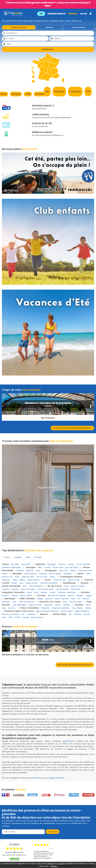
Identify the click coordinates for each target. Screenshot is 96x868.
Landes (71, 564)
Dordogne (52, 564)
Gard (36, 592)
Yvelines (5, 589)
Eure (25, 586)
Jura (21, 583)
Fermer (54, 866)
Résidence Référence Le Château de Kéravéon (25, 655)
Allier (40, 567)
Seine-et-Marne (78, 586)
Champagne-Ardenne (71, 577)
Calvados (20, 570)
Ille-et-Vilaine (55, 574)
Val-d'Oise (75, 589)
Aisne (88, 605)
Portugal (40, 94)
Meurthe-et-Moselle (57, 595)
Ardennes (6, 580)
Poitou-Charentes (29, 608)
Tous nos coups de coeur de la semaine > (72, 428)
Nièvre (73, 570)
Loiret (52, 577)
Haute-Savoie (37, 617)
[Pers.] (50, 44)
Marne (22, 580)
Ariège (40, 599)
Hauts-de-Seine (28, 589)
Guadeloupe (69, 583)
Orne (38, 570)
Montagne (59, 91)
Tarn (14, 602)
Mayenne (48, 605)
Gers (73, 599)
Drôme (87, 614)
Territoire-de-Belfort (49, 583)
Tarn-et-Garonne (27, 602)
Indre (17, 577)
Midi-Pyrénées (27, 599)
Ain (70, 614)
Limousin (85, 592)
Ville (88, 91)
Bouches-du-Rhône (10, 614)
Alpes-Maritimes (82, 611)
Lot (79, 599)
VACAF (83, 14)
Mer (47, 91)
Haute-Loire (58, 567)
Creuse (14, 595)
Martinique (10, 599)
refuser (51, 863)
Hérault (44, 592)
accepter (61, 863)
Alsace (5, 564)
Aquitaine (40, 564)
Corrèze (5, 595)
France (7, 557)
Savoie (26, 617)
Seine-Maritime (36, 586)
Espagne (16, 94)
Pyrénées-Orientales (67, 592)
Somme (12, 608)
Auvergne (31, 567)
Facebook (38, 778)
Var (23, 614)
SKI (41, 14)
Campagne (75, 91)
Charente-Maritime (61, 608)
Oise (4, 608)
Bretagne (17, 574)
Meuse (71, 595)
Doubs (14, 583)
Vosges (88, 595)
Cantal (47, 567)
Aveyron (49, 599)
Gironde (62, 564)
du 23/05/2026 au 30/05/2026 (48, 643)
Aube (15, 580)
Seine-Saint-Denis (46, 589)
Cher (88, 574)
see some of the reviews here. (14, 855)
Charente (45, 608)
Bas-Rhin (15, 564)
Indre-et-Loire (28, 577)
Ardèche (78, 614)
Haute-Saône (32, 583)
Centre (80, 574)
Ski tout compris (79, 27)
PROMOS (73, 14)
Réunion (44, 614)
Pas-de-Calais (76, 602)
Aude (29, 592)
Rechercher (48, 49)
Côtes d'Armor (31, 574)
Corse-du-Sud (59, 580)
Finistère (43, 574)
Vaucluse (31, 614)
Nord (65, 602)
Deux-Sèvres (77, 608)
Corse (47, 580)
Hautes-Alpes (67, 611)
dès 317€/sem (48, 418)
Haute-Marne (33, 580)
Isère (4, 617)
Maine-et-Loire (35, 605)
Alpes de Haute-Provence (47, 611)
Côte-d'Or (63, 570)
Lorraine (41, 595)
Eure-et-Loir (7, 577)
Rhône (18, 617)
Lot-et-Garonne (84, 564)
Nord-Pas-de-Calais (50, 602)
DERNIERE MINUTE (56, 14)
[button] (64, 13)
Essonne (15, 589)
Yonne (5, 574)
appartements (69, 741)
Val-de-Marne (62, 589)
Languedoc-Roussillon (13, 592)
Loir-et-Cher (42, 577)
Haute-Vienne (26, 595)
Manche (30, 570)
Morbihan (68, 574)
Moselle (80, 595)
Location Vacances (19, 27)
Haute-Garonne (62, 599)
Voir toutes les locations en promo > (75, 665)
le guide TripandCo (56, 778)
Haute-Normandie (11, 586)
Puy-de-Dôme (72, 567)
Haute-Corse (74, 580)
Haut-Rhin (26, 564)
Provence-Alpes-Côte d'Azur (19, 611)
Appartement (48, 488)
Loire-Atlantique (19, 605)
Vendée (67, 605)
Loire (10, 617)
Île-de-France (55, 586)
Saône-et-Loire (85, 570)
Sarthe (58, 605)
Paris (66, 586)
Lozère (52, 592)
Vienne (88, 608)
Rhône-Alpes (60, 614)
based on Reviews (14, 852)
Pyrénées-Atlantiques (11, 567)
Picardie (79, 605)
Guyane (84, 583)
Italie (28, 94)
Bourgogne (51, 570)
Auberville (48, 406)
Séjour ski (49, 27)
